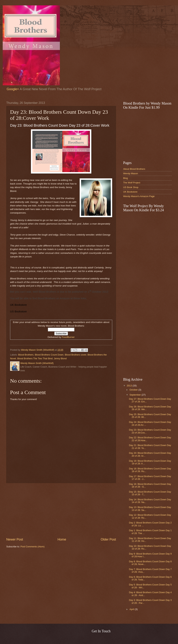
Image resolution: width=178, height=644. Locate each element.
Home (62, 539)
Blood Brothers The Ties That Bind (35, 358)
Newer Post (15, 539)
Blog (125, 178)
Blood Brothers (26, 355)
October (134, 390)
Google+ (13, 89)
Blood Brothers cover (76, 355)
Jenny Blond (60, 358)
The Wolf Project (132, 183)
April (132, 609)
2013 (130, 386)
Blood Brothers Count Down (49, 355)
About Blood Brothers (134, 169)
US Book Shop (131, 187)
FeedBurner (68, 337)
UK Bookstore (130, 192)
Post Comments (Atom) (33, 547)
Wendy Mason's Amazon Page (139, 196)
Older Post (108, 539)
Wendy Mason (131, 173)
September (135, 395)
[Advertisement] (61, 510)
